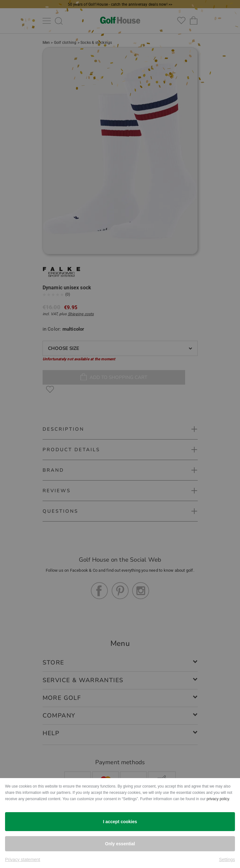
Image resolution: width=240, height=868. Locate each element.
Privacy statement (23, 859)
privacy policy (218, 799)
